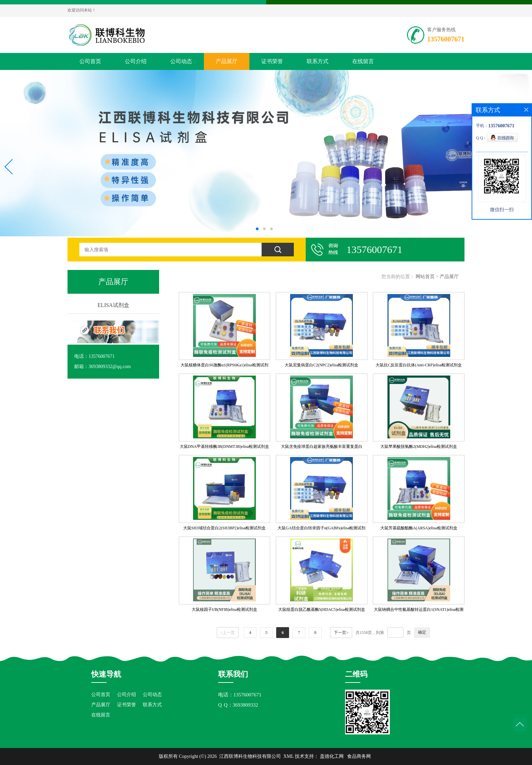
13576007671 (446, 39)
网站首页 (425, 277)
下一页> (341, 633)
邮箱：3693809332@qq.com (103, 367)
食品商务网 (359, 756)
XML (289, 756)
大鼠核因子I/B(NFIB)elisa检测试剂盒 (224, 609)
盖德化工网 (332, 756)
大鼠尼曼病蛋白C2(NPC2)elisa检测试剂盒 (321, 365)
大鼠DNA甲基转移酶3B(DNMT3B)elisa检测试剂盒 (224, 447)
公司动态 (181, 61)
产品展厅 (227, 61)
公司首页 (90, 61)
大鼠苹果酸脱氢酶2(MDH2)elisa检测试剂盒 (419, 447)
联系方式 (318, 61)
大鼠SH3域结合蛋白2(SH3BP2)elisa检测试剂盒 (224, 528)
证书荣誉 (272, 61)
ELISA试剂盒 (113, 305)
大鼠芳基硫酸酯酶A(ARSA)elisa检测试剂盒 (419, 528)
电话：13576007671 (94, 356)
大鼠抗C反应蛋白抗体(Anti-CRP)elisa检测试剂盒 (419, 365)
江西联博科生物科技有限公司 (250, 756)
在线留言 (363, 61)
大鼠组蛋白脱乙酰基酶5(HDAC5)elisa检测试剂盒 (322, 609)
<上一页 (228, 633)
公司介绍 (136, 61)
